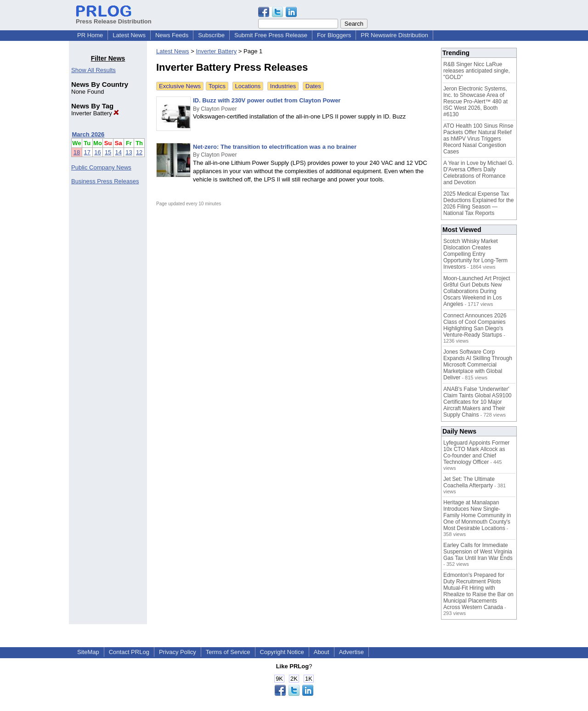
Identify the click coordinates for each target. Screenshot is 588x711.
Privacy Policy (178, 652)
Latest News (129, 35)
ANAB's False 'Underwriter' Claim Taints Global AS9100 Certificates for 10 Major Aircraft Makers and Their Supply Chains (478, 402)
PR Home (90, 35)
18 (77, 152)
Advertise (351, 652)
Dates (313, 86)
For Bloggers (334, 35)
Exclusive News (180, 86)
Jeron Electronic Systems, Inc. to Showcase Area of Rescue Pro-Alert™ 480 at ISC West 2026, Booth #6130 (475, 102)
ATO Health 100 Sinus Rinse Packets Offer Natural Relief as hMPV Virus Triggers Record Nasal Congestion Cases (478, 139)
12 (139, 152)
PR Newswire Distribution (394, 35)
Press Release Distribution (114, 18)
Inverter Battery (95, 113)
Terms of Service (228, 652)
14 (119, 152)
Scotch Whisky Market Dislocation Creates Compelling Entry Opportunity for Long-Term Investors (475, 254)
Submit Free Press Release (271, 35)
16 (97, 152)
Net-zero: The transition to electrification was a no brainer (275, 147)
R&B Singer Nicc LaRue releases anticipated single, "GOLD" (477, 71)
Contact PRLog (129, 652)
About (322, 652)
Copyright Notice (282, 652)
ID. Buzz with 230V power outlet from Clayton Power (267, 100)
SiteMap (88, 652)
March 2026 (88, 134)
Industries (283, 86)
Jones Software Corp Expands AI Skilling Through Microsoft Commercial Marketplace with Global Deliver (478, 365)
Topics (217, 86)
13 (129, 152)
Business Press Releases (105, 181)
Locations (248, 86)
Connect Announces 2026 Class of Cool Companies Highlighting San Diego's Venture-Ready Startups (475, 325)
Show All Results (93, 70)
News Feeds (172, 35)
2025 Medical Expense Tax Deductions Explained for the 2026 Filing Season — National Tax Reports (478, 203)
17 (87, 152)
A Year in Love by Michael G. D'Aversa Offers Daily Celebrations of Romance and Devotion (478, 173)
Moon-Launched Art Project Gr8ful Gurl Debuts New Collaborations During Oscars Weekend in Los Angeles (477, 291)
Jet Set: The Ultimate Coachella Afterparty (469, 482)
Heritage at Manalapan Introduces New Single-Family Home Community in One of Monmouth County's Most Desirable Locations (477, 515)
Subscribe (211, 35)
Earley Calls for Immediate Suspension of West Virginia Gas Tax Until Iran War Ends (478, 552)
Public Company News (101, 167)
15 (108, 152)
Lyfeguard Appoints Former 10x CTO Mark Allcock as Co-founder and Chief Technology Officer (476, 452)
